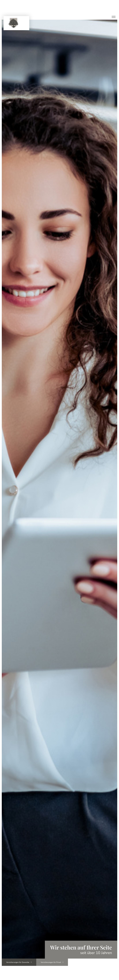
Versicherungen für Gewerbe (20, 962)
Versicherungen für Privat (56, 962)
